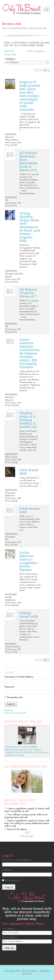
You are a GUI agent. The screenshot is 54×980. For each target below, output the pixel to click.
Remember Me (15, 698)
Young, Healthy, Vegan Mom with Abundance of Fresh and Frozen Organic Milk (30, 227)
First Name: (8, 929)
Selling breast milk (29, 615)
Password (9, 687)
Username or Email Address (19, 677)
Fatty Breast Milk (29, 472)
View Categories (36, 51)
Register (9, 710)
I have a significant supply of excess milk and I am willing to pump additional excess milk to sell (27, 823)
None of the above (17, 829)
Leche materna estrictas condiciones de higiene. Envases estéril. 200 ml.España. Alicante (30, 353)
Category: (10, 59)
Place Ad (9, 51)
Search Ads (10, 55)
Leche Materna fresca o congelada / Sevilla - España (29, 561)
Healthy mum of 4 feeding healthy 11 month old (28, 420)
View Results (27, 836)
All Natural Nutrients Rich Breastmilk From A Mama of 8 (28, 161)
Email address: (10, 937)
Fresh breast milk (29, 510)
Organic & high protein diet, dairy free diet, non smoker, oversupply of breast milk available (30, 96)
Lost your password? (15, 713)
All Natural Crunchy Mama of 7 (28, 293)
